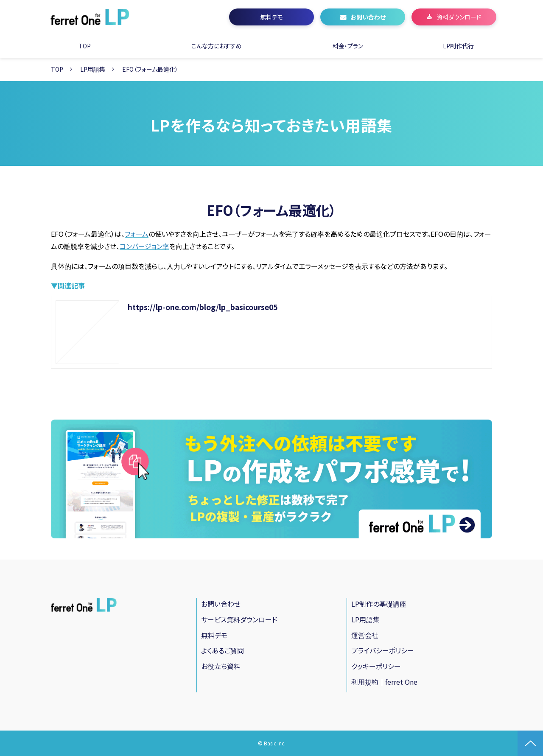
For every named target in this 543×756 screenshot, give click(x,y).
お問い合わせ (368, 17)
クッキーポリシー (376, 666)
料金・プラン (348, 46)
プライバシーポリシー (383, 650)
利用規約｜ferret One (384, 682)
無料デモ (271, 17)
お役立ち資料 (221, 666)
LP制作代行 (458, 46)
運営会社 (365, 635)
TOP (85, 46)
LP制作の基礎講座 (379, 604)
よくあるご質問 (223, 650)
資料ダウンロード (459, 17)
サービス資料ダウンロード (239, 619)
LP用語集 (93, 69)
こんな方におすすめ (217, 46)
